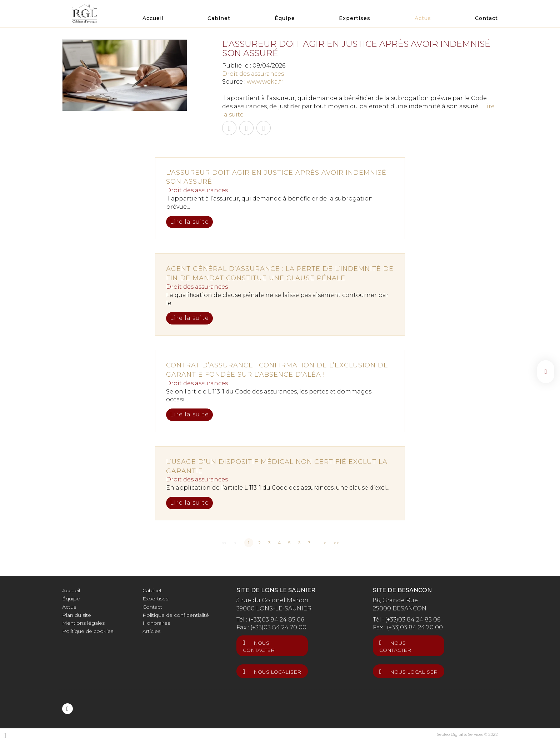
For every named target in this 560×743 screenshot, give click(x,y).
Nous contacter (259, 647)
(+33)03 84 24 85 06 (276, 620)
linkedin (546, 372)
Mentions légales (83, 623)
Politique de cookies (88, 631)
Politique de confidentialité (176, 615)
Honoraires (156, 623)
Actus (423, 18)
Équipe (285, 18)
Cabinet (219, 18)
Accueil (153, 18)
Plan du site (77, 615)
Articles (151, 631)
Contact (486, 18)
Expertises (355, 18)
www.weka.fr (265, 82)
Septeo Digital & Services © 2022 (467, 734)
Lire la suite (189, 222)
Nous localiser (277, 672)
